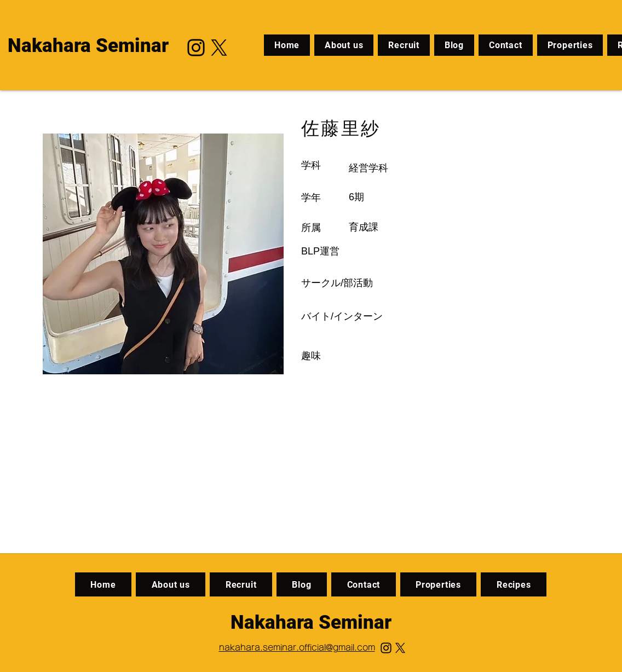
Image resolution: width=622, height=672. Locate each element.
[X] (219, 48)
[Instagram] (196, 48)
